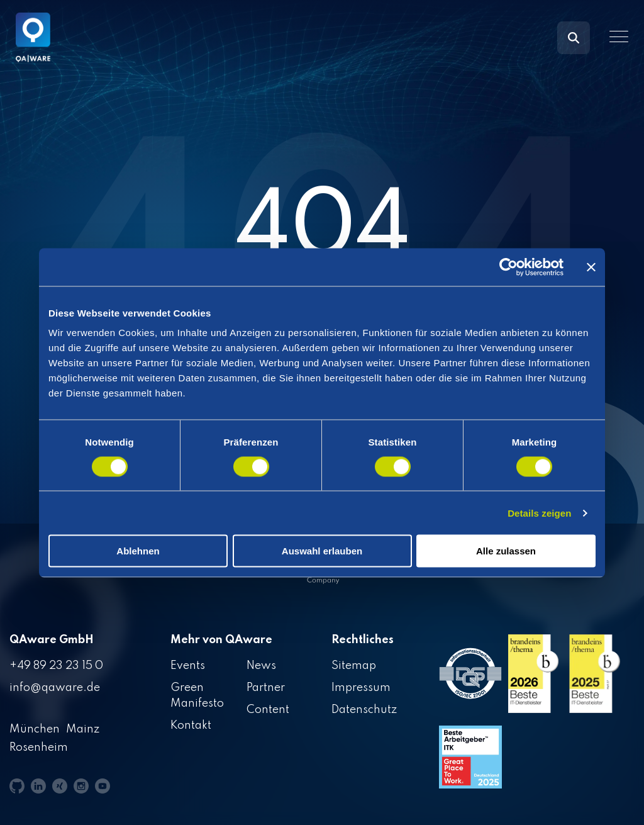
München (35, 729)
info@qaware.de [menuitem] (55, 688)
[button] (619, 36)
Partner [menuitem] (266, 688)
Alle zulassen (506, 551)
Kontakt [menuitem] (191, 726)
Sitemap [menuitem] (354, 666)
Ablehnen (138, 551)
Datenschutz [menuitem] (364, 710)
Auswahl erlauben (322, 551)
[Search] (574, 38)
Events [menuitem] (188, 666)
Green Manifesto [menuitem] (197, 696)
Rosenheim (39, 748)
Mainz (83, 729)
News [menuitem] (261, 666)
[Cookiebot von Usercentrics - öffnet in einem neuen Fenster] (508, 267)
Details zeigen (539, 513)
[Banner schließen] (591, 267)
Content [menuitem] (268, 710)
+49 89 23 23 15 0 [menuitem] (56, 666)
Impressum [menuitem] (361, 688)
